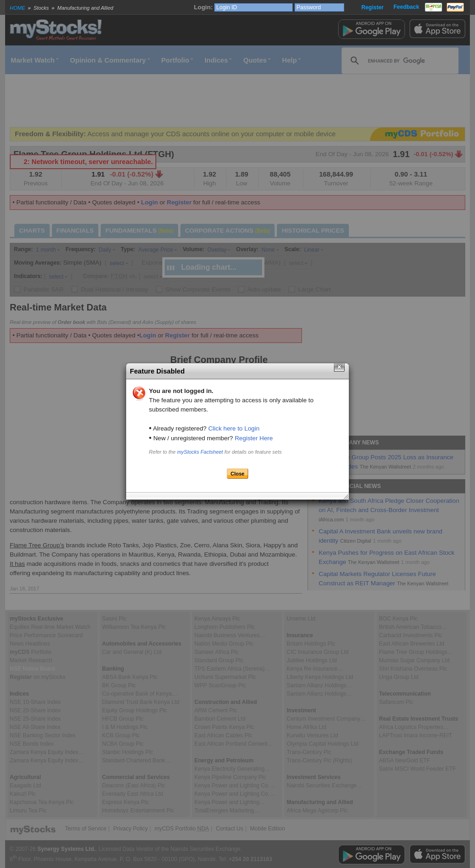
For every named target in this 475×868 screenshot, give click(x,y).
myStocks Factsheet (200, 452)
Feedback (406, 7)
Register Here (254, 438)
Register (372, 7)
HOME (17, 8)
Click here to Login (234, 428)
